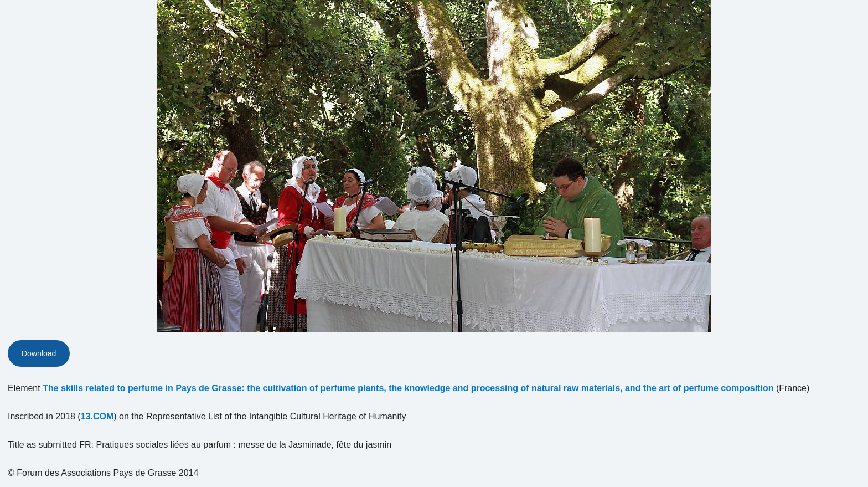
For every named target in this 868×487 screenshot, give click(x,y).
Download (39, 353)
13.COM (97, 416)
